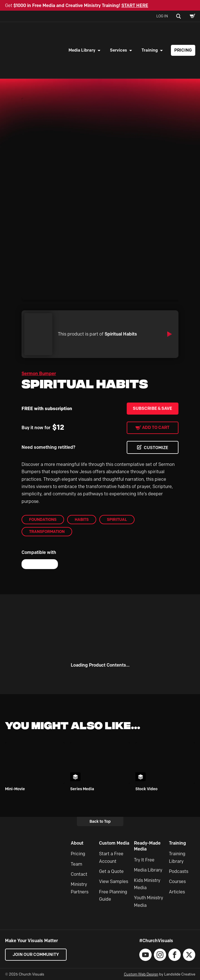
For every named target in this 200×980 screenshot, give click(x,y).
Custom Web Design (141, 974)
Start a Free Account (111, 857)
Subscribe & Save (152, 408)
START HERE (135, 5)
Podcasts (179, 871)
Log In (162, 16)
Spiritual (117, 519)
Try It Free (144, 860)
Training (150, 50)
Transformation (47, 531)
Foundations (43, 519)
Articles (177, 892)
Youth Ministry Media (149, 901)
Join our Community (36, 954)
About (77, 843)
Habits (82, 519)
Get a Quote (111, 871)
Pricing (183, 50)
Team (77, 864)
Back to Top (100, 821)
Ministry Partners (80, 888)
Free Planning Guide (113, 895)
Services (118, 50)
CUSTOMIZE (156, 448)
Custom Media (114, 843)
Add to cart (156, 427)
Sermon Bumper (39, 374)
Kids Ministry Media (147, 884)
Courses (177, 881)
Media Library (82, 50)
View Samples (114, 881)
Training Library (177, 857)
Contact (79, 874)
